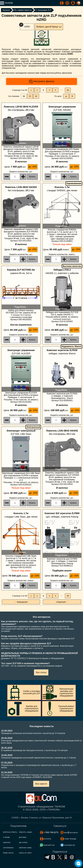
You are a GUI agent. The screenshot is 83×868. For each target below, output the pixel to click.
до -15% (33, 167)
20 (30, 96)
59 (68, 90)
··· (62, 90)
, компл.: (62, 254)
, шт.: (21, 172)
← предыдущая (21, 602)
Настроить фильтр (44, 81)
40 (36, 96)
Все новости (41, 784)
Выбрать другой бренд (47, 27)
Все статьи (41, 672)
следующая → (62, 602)
